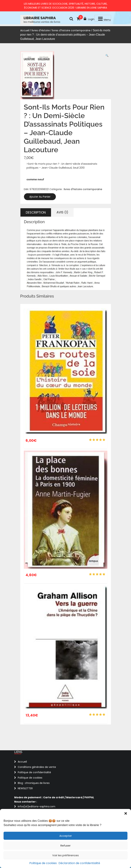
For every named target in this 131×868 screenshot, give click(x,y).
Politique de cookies (43, 863)
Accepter (66, 836)
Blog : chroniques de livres (34, 783)
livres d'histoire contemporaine (71, 30)
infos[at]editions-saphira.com (37, 806)
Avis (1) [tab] (62, 212)
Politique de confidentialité (34, 772)
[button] (126, 813)
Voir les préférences (65, 855)
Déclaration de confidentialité (79, 863)
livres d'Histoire (41, 30)
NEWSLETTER (25, 788)
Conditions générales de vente (37, 767)
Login (89, 19)
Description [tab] (36, 212)
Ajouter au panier (40, 197)
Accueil (25, 30)
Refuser (65, 846)
